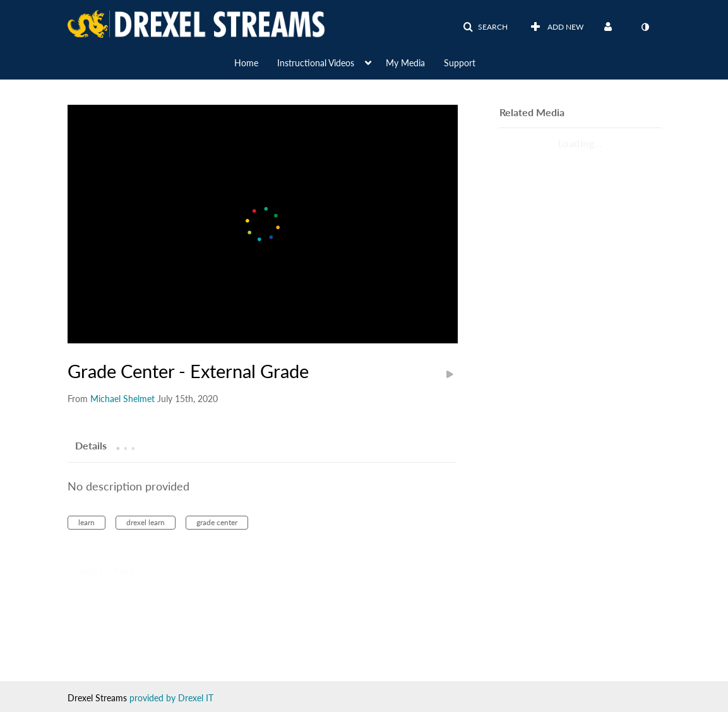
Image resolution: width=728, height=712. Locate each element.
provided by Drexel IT (171, 698)
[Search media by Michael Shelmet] (122, 399)
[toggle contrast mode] (645, 27)
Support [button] (460, 63)
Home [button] (246, 63)
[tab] (91, 445)
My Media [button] (405, 63)
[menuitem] (256, 62)
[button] (485, 27)
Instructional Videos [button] (316, 63)
